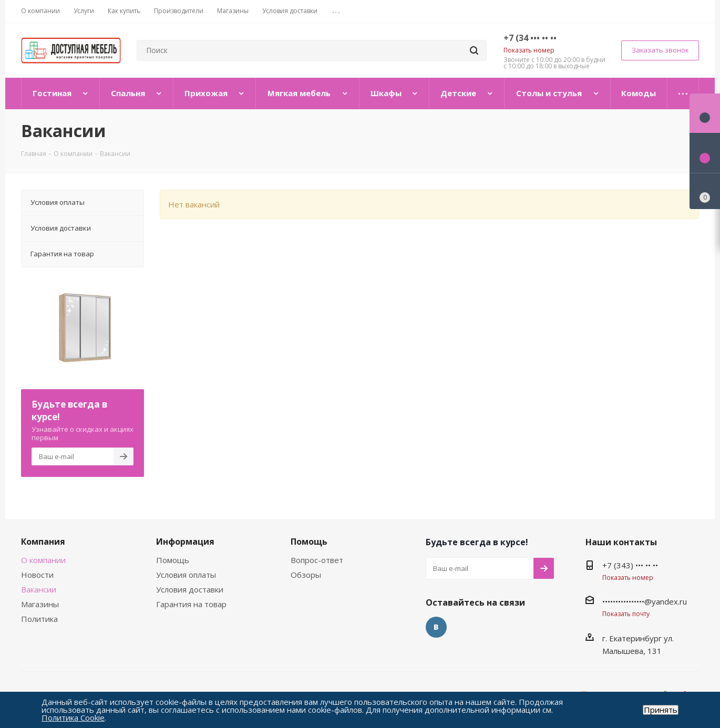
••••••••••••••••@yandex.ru (645, 601)
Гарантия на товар (191, 604)
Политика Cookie (73, 717)
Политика (39, 619)
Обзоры (306, 575)
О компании (43, 560)
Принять (661, 710)
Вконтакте (436, 627)
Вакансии (39, 589)
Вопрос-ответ (317, 560)
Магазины (40, 604)
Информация (185, 542)
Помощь (173, 560)
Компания (43, 542)
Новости (37, 575)
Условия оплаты (186, 575)
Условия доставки (190, 589)
